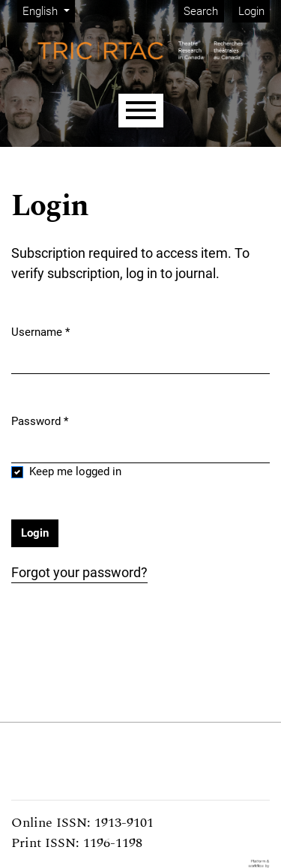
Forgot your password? (79, 572)
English (48, 10)
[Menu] (141, 111)
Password (40, 421)
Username (40, 331)
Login (251, 11)
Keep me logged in (75, 471)
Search (201, 11)
